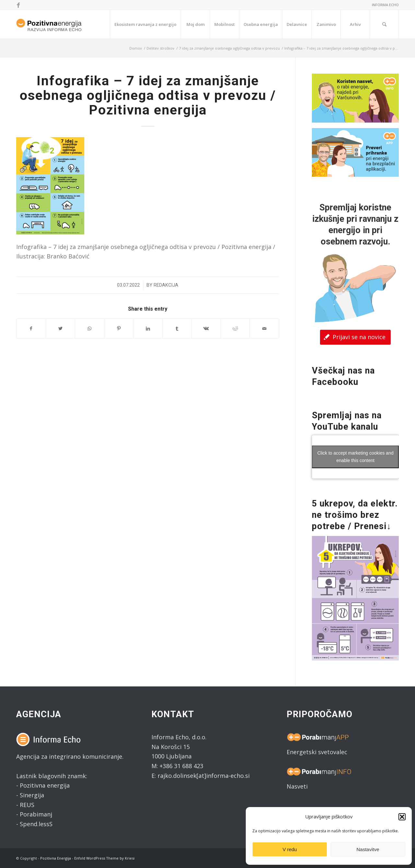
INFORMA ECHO (385, 5)
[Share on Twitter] (60, 329)
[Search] (384, 24)
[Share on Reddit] (235, 329)
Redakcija (166, 285)
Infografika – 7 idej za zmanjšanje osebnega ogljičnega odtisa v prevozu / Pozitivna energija (148, 95)
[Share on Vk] (206, 329)
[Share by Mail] (264, 329)
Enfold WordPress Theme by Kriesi (104, 858)
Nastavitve (368, 849)
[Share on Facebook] (31, 329)
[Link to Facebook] (18, 5)
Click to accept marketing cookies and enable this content (356, 457)
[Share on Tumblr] (177, 329)
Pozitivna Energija (56, 858)
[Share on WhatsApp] (90, 329)
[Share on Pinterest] (119, 329)
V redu (290, 849)
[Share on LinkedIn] (148, 329)
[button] (402, 817)
